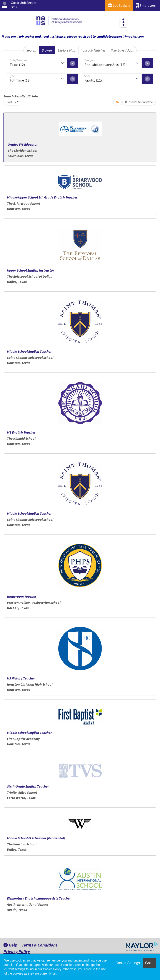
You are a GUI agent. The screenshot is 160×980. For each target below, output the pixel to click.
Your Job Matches (93, 50)
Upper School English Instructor (31, 270)
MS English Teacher (21, 432)
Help (10, 945)
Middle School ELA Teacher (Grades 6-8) (36, 838)
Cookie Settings (128, 963)
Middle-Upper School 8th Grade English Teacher (42, 197)
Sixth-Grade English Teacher (28, 786)
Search (31, 50)
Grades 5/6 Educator (23, 144)
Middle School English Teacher (29, 351)
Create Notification (139, 102)
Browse (47, 50)
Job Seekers (119, 5)
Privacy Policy (17, 951)
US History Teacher (21, 678)
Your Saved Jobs (122, 50)
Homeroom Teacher (22, 596)
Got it (149, 963)
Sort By (11, 102)
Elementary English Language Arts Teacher (39, 898)
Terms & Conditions (40, 945)
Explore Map (67, 50)
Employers (146, 5)
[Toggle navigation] (123, 22)
